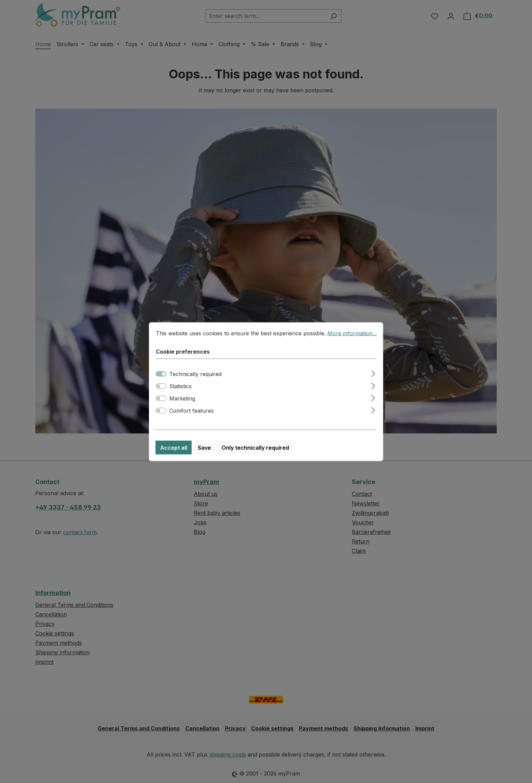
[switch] (161, 394)
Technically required (195, 381)
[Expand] (373, 380)
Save (204, 455)
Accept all (174, 455)
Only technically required (255, 455)
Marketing (182, 406)
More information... (352, 341)
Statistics (180, 394)
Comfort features (192, 418)
